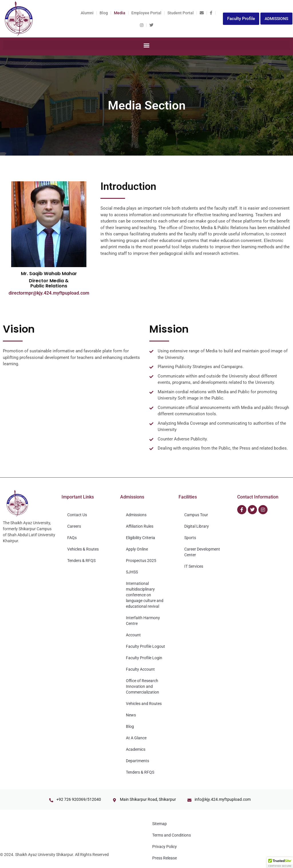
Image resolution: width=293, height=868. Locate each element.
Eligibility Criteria (140, 538)
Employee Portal (146, 13)
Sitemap (160, 824)
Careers (74, 526)
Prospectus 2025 (141, 561)
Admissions (136, 515)
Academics (136, 749)
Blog (104, 13)
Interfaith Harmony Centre (143, 621)
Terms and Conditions (172, 835)
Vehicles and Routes (144, 704)
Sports (190, 538)
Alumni (87, 13)
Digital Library (197, 526)
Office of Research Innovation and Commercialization (142, 686)
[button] (146, 45)
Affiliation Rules (140, 526)
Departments (137, 761)
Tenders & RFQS (81, 561)
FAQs (72, 538)
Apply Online (137, 549)
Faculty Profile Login (144, 658)
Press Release (165, 858)
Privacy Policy (165, 847)
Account (133, 635)
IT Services (194, 566)
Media (120, 13)
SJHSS (132, 572)
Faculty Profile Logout (145, 646)
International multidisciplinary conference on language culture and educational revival (145, 595)
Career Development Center (202, 552)
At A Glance (136, 738)
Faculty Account (140, 669)
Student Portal (181, 13)
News (131, 715)
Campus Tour (196, 515)
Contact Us (77, 515)
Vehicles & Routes (83, 549)
